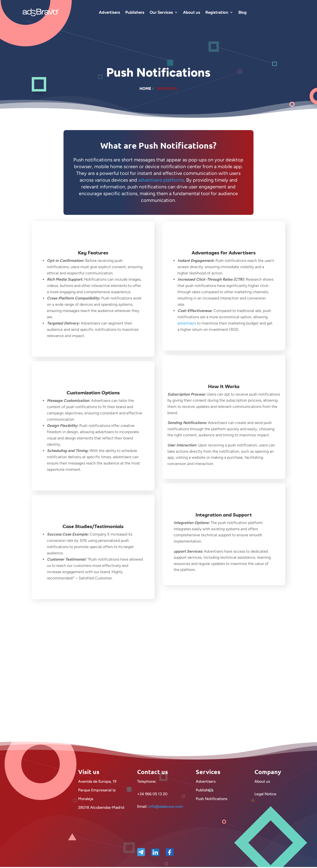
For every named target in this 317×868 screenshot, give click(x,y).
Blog (242, 12)
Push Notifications (212, 804)
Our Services (161, 12)
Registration (217, 12)
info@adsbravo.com (166, 812)
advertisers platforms (161, 180)
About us (192, 12)
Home (145, 89)
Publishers (135, 12)
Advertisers (109, 12)
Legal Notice (265, 799)
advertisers (188, 323)
